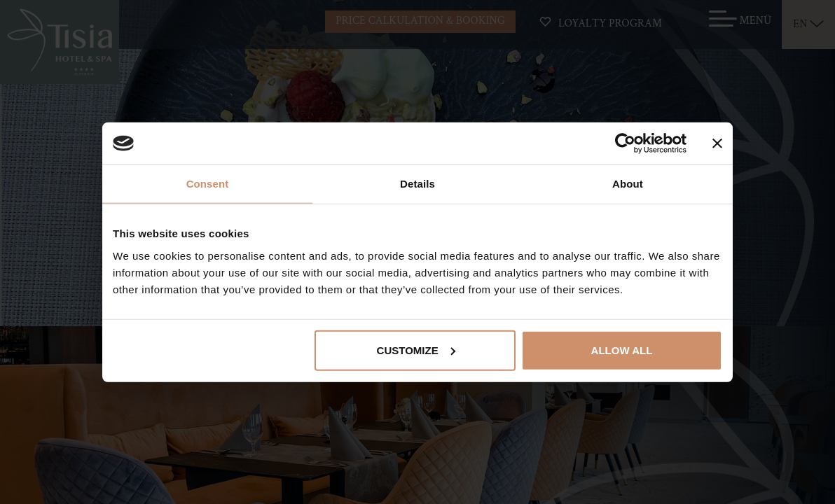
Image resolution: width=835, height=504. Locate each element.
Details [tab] (417, 184)
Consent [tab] (208, 184)
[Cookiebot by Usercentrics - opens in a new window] (625, 143)
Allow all (622, 350)
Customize (416, 350)
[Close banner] (717, 143)
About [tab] (628, 184)
